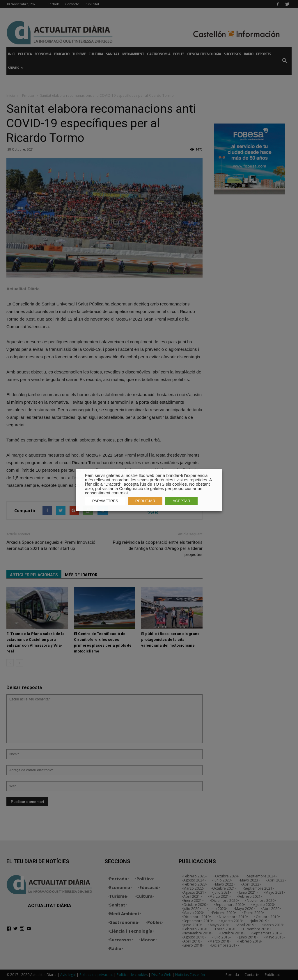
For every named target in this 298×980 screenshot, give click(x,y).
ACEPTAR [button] (181, 501)
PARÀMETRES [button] (105, 501)
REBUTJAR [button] (145, 501)
